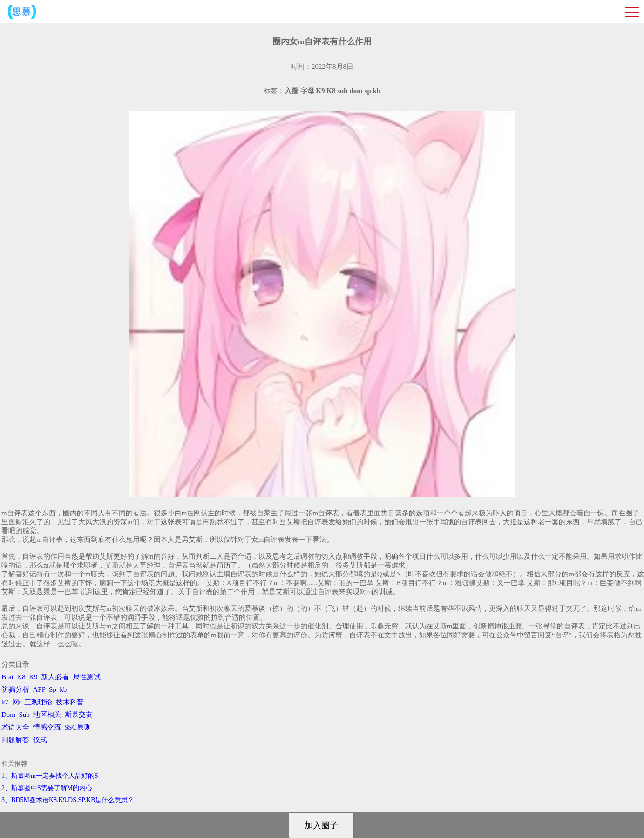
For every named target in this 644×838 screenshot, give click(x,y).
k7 (5, 702)
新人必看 (55, 677)
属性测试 (87, 677)
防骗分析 (15, 689)
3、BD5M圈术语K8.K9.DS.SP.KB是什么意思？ (68, 800)
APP (39, 689)
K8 (21, 677)
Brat (7, 677)
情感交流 (47, 727)
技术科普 (70, 702)
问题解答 (15, 740)
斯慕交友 (79, 715)
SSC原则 (78, 727)
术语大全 (15, 727)
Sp (53, 689)
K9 (33, 677)
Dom (8, 715)
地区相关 (47, 715)
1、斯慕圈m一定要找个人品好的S (50, 776)
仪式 (40, 740)
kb (63, 689)
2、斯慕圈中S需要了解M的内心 (47, 788)
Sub (24, 715)
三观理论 (38, 702)
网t (17, 702)
